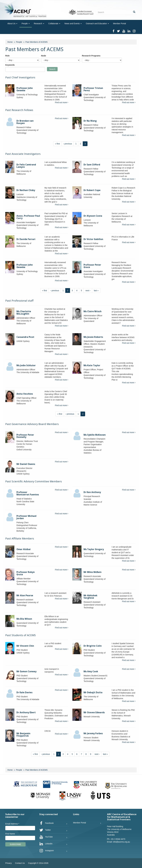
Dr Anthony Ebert (26, 712)
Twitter (45, 830)
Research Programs (91, 56)
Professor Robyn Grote (26, 573)
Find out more (62, 102)
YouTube (46, 837)
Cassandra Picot (25, 337)
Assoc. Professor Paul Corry (28, 217)
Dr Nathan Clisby (26, 190)
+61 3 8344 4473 (118, 839)
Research (39, 24)
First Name (10, 834)
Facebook (46, 823)
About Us (12, 24)
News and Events (73, 24)
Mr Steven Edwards (94, 712)
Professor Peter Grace (92, 266)
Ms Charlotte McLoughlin (24, 313)
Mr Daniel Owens (26, 464)
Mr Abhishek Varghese (90, 597)
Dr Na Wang (90, 121)
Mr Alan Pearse (25, 595)
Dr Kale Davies (24, 692)
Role (7, 56)
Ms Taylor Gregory (94, 549)
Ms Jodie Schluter (26, 365)
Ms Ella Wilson (24, 619)
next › (88, 290)
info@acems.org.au (121, 842)
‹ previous (68, 144)
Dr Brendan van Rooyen (25, 122)
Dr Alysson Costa (93, 216)
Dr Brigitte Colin (93, 646)
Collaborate (54, 24)
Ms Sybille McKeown (95, 435)
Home (10, 42)
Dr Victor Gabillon (93, 239)
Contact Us (20, 863)
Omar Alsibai (24, 549)
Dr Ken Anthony (92, 492)
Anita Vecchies (25, 394)
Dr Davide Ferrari (26, 239)
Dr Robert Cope (92, 190)
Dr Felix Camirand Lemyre (26, 166)
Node (44, 56)
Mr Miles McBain (93, 572)
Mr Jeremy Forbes (93, 733)
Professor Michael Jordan (26, 517)
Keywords (10, 65)
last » (96, 290)
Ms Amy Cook (91, 671)
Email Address (12, 824)
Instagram (47, 851)
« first (57, 144)
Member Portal (119, 24)
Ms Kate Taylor (92, 365)
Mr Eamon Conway (26, 671)
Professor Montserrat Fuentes (28, 493)
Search (52, 69)
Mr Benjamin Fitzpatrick (23, 735)
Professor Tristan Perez (93, 89)
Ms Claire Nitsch (93, 311)
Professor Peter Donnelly (25, 436)
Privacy (9, 863)
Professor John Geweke (25, 89)
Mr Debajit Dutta (93, 692)
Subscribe (15, 844)
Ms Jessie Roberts (93, 337)
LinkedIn (46, 844)
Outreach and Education (97, 24)
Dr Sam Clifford (92, 165)
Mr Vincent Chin (25, 646)
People (26, 24)
